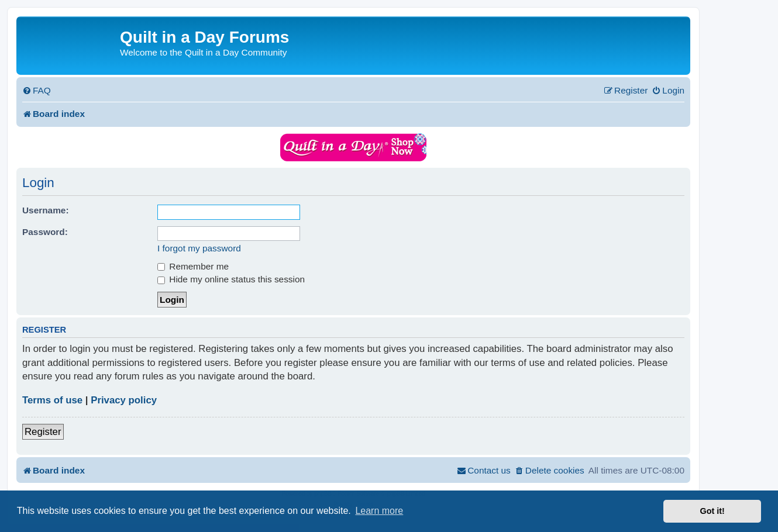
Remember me (193, 266)
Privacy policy (124, 400)
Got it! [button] (712, 511)
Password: (45, 232)
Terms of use (52, 400)
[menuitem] (37, 91)
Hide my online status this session (231, 279)
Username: (46, 210)
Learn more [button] (379, 511)
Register (43, 432)
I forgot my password (199, 248)
